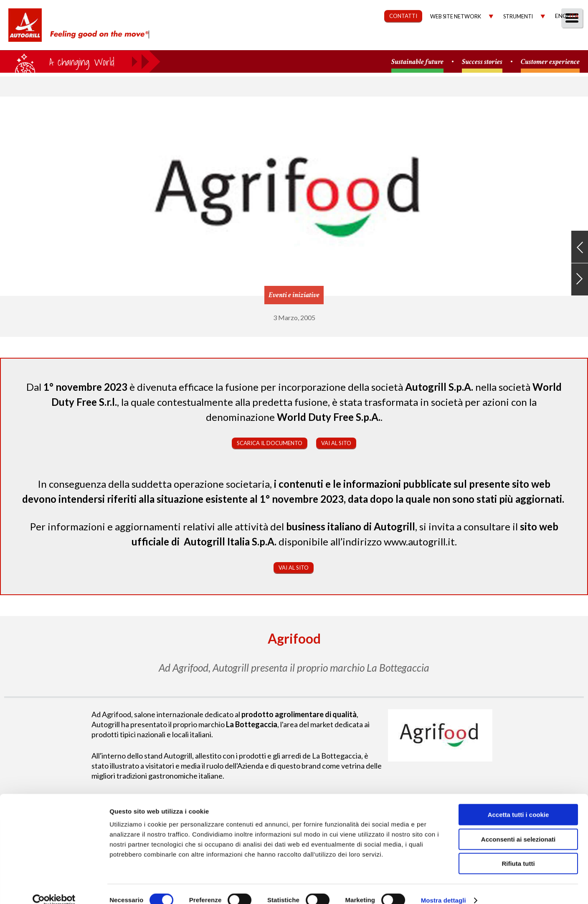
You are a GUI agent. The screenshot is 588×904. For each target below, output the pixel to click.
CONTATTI (403, 16)
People (568, 40)
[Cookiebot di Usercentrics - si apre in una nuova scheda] (54, 888)
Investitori (485, 40)
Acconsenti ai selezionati (518, 826)
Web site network (456, 17)
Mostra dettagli (444, 887)
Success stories (482, 62)
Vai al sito (336, 443)
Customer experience (550, 62)
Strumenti (518, 17)
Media (531, 40)
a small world (80, 61)
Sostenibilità (366, 40)
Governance (427, 40)
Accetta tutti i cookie (518, 802)
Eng (561, 16)
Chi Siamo (264, 40)
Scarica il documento (270, 443)
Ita (574, 16)
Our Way (311, 40)
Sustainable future (417, 62)
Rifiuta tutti (518, 851)
